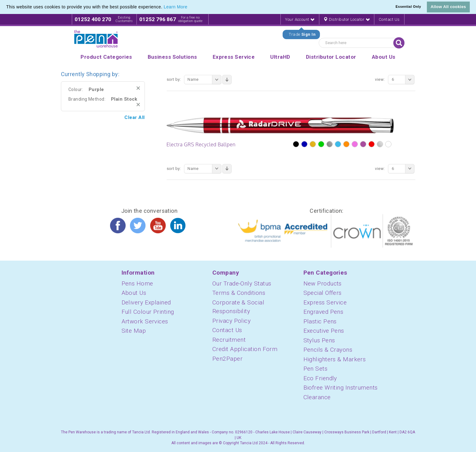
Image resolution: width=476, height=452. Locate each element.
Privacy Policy (231, 321)
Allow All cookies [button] (448, 7)
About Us (134, 293)
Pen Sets (316, 369)
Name (204, 80)
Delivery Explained (146, 302)
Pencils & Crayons (328, 350)
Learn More (176, 7)
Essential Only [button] (408, 7)
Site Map (134, 331)
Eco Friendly (320, 378)
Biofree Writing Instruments (341, 388)
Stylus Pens (319, 340)
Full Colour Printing (148, 312)
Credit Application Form (245, 349)
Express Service (325, 302)
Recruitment (229, 340)
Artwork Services (145, 321)
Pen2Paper (227, 359)
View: (380, 79)
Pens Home (137, 283)
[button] (190, 7)
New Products (323, 283)
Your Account (300, 19)
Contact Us (389, 19)
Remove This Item (138, 88)
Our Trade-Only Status (242, 283)
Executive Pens (324, 331)
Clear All (134, 117)
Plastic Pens (320, 321)
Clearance (317, 397)
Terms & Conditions (239, 293)
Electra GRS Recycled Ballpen (201, 144)
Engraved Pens (323, 312)
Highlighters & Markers (335, 359)
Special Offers (323, 293)
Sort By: (174, 79)
